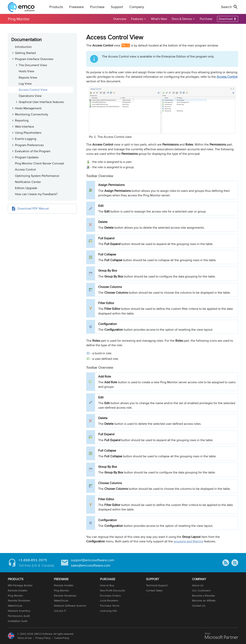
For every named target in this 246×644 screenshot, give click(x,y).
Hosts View (26, 71)
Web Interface (25, 127)
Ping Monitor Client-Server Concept (39, 163)
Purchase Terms (110, 606)
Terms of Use (25, 638)
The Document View (33, 65)
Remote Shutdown (19, 600)
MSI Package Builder (20, 585)
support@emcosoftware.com (93, 560)
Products (56, 7)
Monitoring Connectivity (32, 114)
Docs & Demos (182, 19)
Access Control (25, 169)
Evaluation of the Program (33, 151)
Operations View (30, 96)
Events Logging (26, 139)
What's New (159, 19)
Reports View (28, 77)
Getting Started (25, 53)
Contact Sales (154, 590)
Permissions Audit (19, 616)
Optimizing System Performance (37, 176)
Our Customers (201, 590)
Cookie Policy (62, 638)
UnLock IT (60, 611)
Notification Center (28, 182)
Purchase (97, 7)
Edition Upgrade (26, 188)
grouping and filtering (188, 541)
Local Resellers (109, 600)
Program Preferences (29, 145)
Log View (25, 84)
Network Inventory (19, 611)
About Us (198, 585)
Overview (120, 19)
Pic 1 (126, 45)
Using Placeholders (28, 133)
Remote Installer (18, 590)
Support (117, 7)
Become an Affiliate (204, 600)
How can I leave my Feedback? (36, 194)
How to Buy (107, 585)
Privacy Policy (43, 638)
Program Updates (27, 157)
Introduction (23, 47)
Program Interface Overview (34, 59)
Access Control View (33, 90)
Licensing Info (108, 611)
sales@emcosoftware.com (91, 565)
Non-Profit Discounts (113, 590)
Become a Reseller (204, 596)
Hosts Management (28, 108)
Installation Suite (18, 621)
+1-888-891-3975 (33, 560)
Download (226, 19)
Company (137, 7)
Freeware (77, 7)
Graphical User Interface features (41, 102)
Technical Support (157, 585)
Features (137, 19)
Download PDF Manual (33, 208)
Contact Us (199, 606)
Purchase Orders (110, 596)
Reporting (22, 120)
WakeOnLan (15, 606)
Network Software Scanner (70, 606)
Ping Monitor (19, 19)
